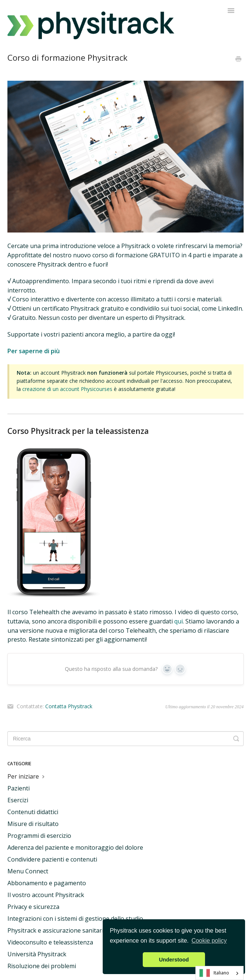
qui (179, 621)
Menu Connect (28, 871)
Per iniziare (27, 776)
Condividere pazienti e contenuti (52, 859)
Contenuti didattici (33, 812)
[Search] (125, 739)
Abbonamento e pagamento (47, 883)
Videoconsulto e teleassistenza (50, 942)
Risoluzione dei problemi (42, 966)
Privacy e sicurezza (33, 907)
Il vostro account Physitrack (46, 895)
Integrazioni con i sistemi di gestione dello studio (75, 919)
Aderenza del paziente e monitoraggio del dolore (75, 847)
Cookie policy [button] (209, 941)
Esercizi (18, 800)
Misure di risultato (33, 824)
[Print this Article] (238, 60)
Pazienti (19, 788)
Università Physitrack (37, 954)
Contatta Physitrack (69, 706)
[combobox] (219, 973)
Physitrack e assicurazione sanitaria (57, 930)
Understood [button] (174, 960)
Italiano (214, 973)
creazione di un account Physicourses (67, 389)
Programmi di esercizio (39, 836)
